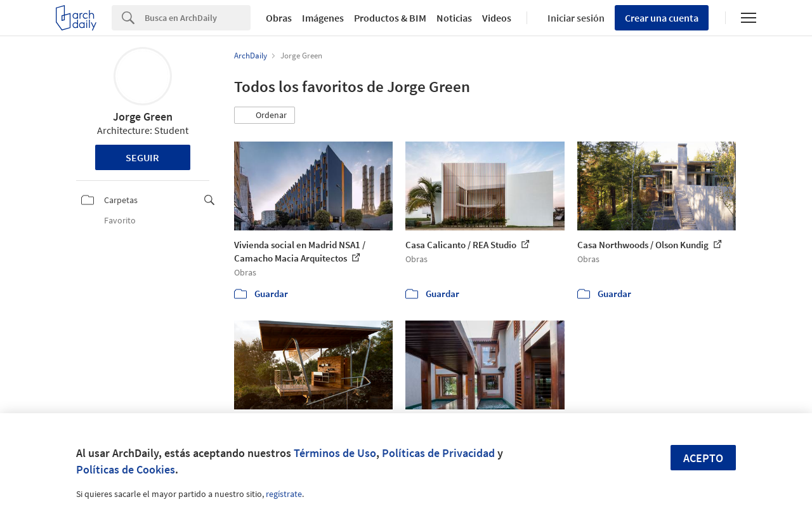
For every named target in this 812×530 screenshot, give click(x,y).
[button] (265, 116)
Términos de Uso (335, 453)
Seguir (142, 157)
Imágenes (323, 18)
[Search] (198, 18)
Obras (279, 18)
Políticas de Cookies (126, 469)
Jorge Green (143, 116)
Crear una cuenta (662, 18)
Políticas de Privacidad (438, 453)
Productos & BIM (390, 18)
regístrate (284, 494)
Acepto (703, 458)
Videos (497, 18)
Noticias (454, 18)
